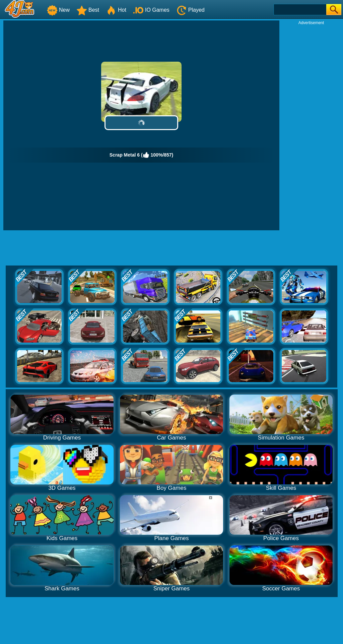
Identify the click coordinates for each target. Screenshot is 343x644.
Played (190, 10)
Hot (116, 10)
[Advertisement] (311, 126)
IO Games (151, 10)
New (58, 10)
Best (88, 10)
